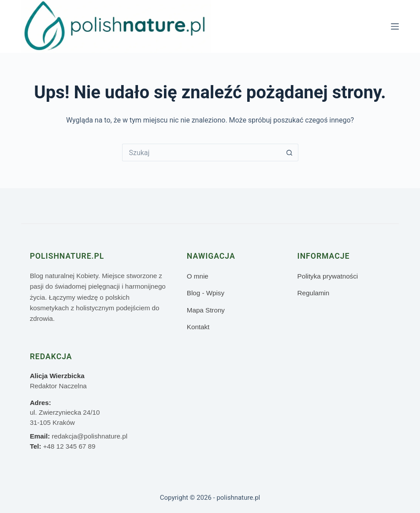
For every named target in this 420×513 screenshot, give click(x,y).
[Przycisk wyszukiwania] (290, 152)
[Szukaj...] (201, 152)
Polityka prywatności (328, 276)
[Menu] (395, 26)
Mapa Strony (206, 310)
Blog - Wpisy (206, 293)
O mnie (198, 276)
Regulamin (314, 293)
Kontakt (198, 327)
